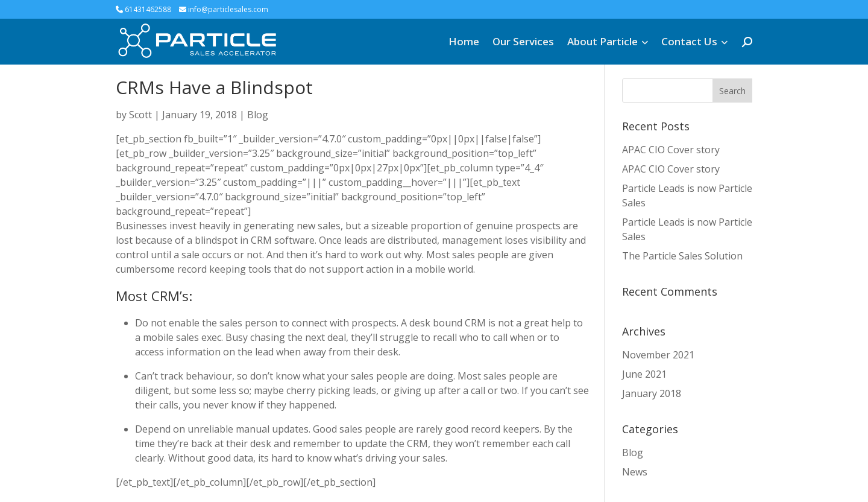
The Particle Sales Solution (682, 256)
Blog (258, 115)
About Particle (602, 41)
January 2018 (652, 393)
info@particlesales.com (224, 9)
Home (464, 41)
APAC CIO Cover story (671, 150)
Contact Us (689, 41)
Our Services (523, 41)
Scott (140, 115)
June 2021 (644, 374)
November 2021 (658, 355)
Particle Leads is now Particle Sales (687, 195)
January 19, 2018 (200, 115)
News (635, 472)
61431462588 (143, 9)
